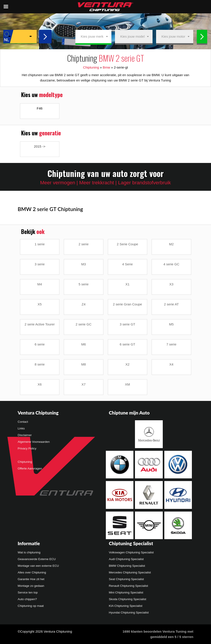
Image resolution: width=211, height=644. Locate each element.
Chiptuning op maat (31, 606)
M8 (83, 364)
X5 (40, 304)
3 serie (40, 264)
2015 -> (40, 146)
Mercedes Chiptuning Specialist (130, 572)
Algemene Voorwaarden (34, 442)
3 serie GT (127, 324)
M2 (171, 244)
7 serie (171, 344)
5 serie (83, 284)
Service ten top (28, 592)
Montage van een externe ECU (38, 566)
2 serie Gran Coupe (128, 304)
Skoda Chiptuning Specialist (128, 599)
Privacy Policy (27, 448)
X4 (171, 364)
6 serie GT (127, 344)
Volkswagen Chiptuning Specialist (131, 552)
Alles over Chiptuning (32, 572)
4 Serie (127, 264)
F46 (40, 108)
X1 (127, 284)
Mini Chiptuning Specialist (126, 592)
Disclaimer (25, 435)
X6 (40, 384)
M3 (83, 264)
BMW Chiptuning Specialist (127, 566)
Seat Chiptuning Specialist (127, 579)
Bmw (106, 67)
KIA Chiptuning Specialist (126, 606)
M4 (40, 284)
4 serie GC (171, 264)
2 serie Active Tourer (40, 324)
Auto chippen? (27, 599)
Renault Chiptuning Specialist (129, 586)
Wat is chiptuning (29, 552)
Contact (23, 422)
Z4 (84, 304)
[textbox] (93, 37)
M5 (171, 324)
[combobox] (93, 37)
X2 (127, 364)
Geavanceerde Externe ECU (37, 559)
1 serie (40, 244)
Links (21, 428)
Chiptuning (91, 67)
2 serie (83, 244)
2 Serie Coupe (127, 244)
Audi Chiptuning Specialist (126, 559)
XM (128, 384)
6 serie (40, 344)
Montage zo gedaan (31, 586)
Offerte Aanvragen (30, 468)
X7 (84, 384)
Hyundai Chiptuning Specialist (129, 613)
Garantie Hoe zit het (31, 579)
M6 (83, 344)
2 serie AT (171, 304)
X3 (171, 284)
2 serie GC (84, 324)
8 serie (40, 364)
